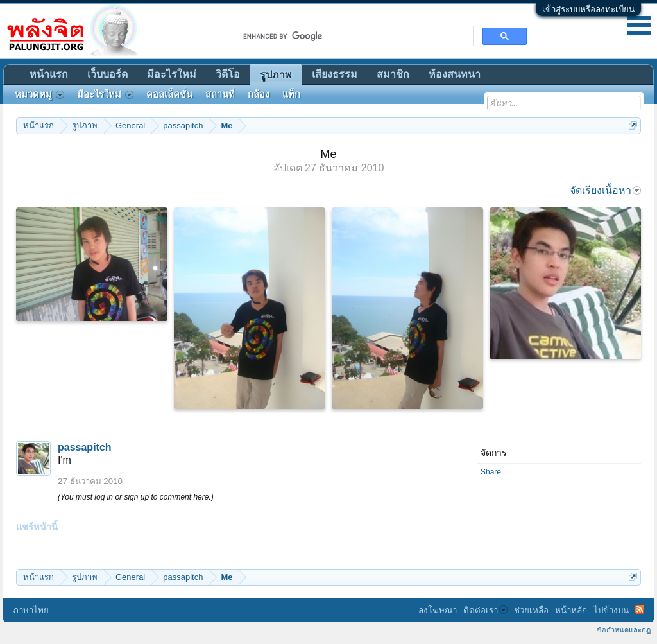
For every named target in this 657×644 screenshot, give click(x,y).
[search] (354, 36)
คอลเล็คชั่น (169, 94)
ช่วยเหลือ (531, 610)
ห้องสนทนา (455, 74)
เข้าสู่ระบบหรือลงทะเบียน (588, 9)
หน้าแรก (49, 74)
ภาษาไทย (31, 610)
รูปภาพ (276, 75)
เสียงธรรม (335, 74)
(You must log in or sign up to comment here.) (136, 497)
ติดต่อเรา (485, 610)
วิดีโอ (228, 74)
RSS (640, 609)
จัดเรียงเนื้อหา (605, 190)
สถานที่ (220, 94)
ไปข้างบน (611, 610)
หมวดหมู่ (39, 94)
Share (491, 472)
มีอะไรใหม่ (172, 74)
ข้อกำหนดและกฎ (624, 630)
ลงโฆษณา (438, 610)
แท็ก (291, 94)
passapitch (85, 447)
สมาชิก (393, 74)
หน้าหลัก (571, 610)
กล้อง (259, 94)
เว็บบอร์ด (107, 74)
